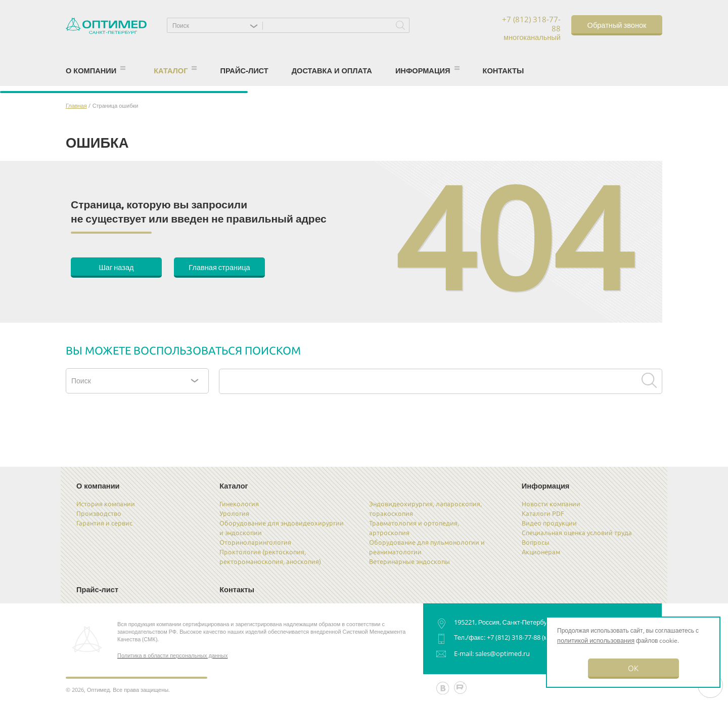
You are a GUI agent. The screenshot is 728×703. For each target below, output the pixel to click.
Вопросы (536, 542)
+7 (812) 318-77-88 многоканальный (531, 29)
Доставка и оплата (332, 70)
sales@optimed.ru (503, 653)
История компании (106, 504)
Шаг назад (116, 267)
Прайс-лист (244, 70)
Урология (234, 513)
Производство (99, 513)
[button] (217, 25)
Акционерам (541, 552)
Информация (427, 70)
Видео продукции (549, 523)
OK (633, 668)
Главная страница (219, 267)
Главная (76, 105)
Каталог (175, 70)
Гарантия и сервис (104, 523)
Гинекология (239, 504)
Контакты (504, 70)
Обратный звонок (617, 25)
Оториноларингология (255, 542)
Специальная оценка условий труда (577, 533)
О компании (96, 70)
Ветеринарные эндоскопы (409, 561)
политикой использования (596, 640)
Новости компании (551, 504)
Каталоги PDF (543, 513)
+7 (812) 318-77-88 (514, 637)
